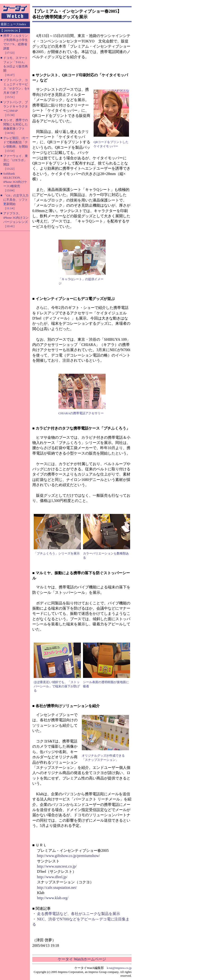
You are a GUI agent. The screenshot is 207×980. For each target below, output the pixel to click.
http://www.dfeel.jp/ (52, 877)
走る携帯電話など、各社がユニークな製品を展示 (79, 914)
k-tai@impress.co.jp (119, 968)
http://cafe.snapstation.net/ (57, 888)
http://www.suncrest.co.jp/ (57, 866)
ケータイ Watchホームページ (82, 959)
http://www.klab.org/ (53, 898)
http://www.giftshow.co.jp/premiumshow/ (68, 856)
